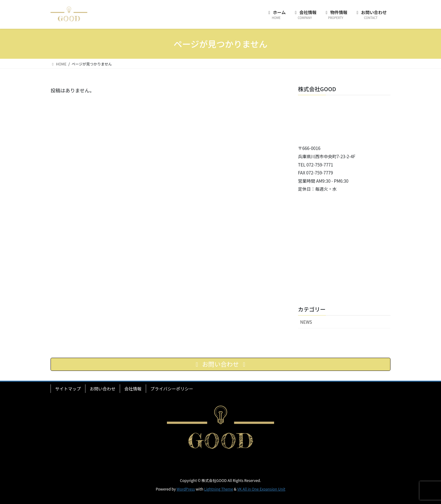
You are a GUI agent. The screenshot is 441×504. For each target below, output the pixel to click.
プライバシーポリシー (172, 389)
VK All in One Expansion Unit (261, 489)
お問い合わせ (103, 389)
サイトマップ (68, 389)
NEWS (306, 322)
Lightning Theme (219, 489)
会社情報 (133, 389)
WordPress (186, 489)
